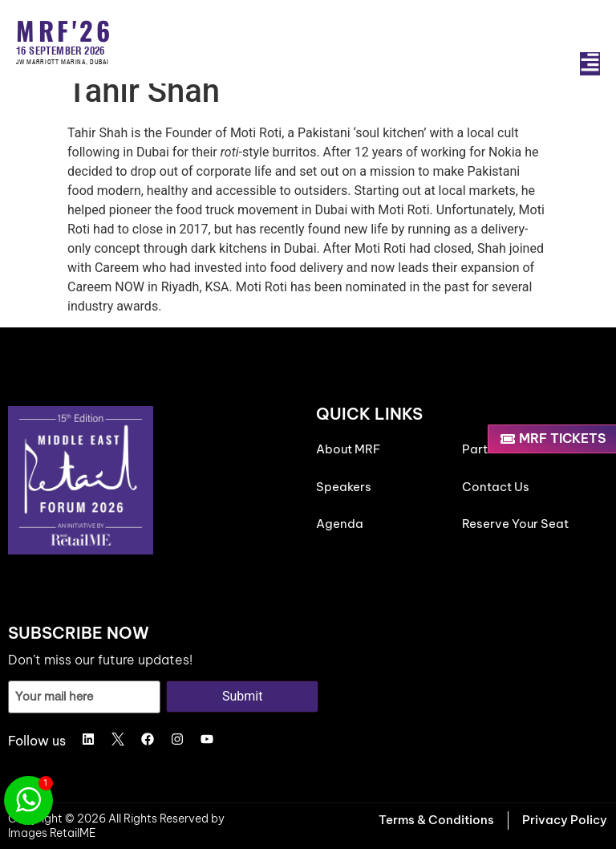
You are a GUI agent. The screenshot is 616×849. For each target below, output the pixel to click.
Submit (242, 696)
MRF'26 (65, 30)
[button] (590, 64)
